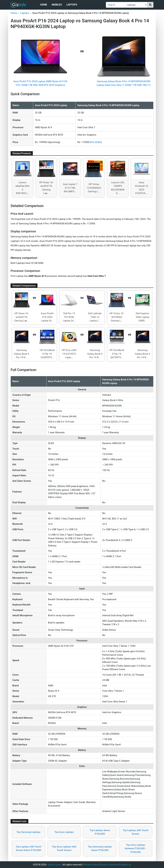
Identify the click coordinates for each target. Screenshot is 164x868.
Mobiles (57, 5)
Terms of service (109, 865)
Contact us (125, 865)
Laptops (72, 5)
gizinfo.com (55, 865)
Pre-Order (96, 142)
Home (44, 5)
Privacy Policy (91, 865)
